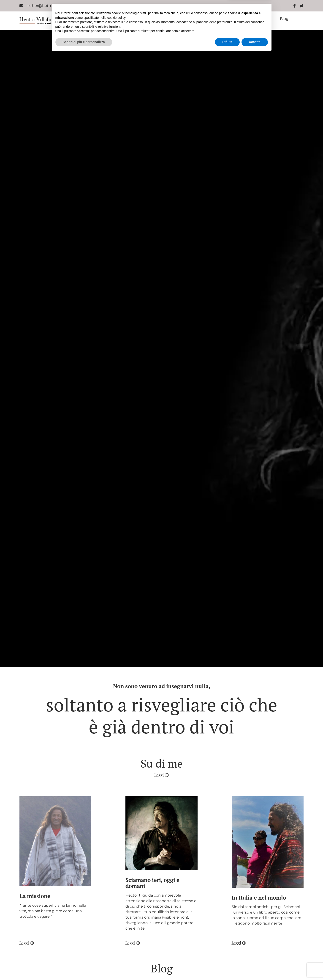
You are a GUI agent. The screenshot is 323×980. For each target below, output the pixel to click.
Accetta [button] (255, 967)
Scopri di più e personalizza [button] (84, 967)
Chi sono (115, 19)
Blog (284, 19)
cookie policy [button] (116, 943)
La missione (145, 19)
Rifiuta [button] (227, 967)
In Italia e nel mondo (250, 19)
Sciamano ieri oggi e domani (194, 19)
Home (90, 19)
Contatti (192, 22)
